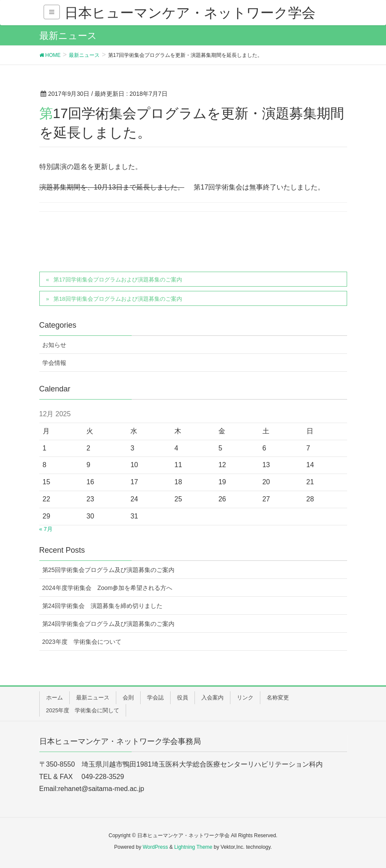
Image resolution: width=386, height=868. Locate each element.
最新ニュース (93, 698)
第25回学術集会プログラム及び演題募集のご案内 (109, 570)
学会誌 (155, 698)
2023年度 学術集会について (82, 642)
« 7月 (46, 529)
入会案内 (212, 698)
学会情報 (54, 363)
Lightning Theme (193, 847)
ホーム (55, 698)
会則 (128, 698)
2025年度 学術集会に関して (83, 710)
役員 (183, 698)
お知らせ (54, 345)
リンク (245, 698)
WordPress (155, 847)
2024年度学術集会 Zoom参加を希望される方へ (108, 588)
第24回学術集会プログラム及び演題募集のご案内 (109, 624)
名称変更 (278, 698)
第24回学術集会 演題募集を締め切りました (103, 606)
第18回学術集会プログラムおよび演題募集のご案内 (118, 299)
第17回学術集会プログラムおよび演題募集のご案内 (118, 280)
